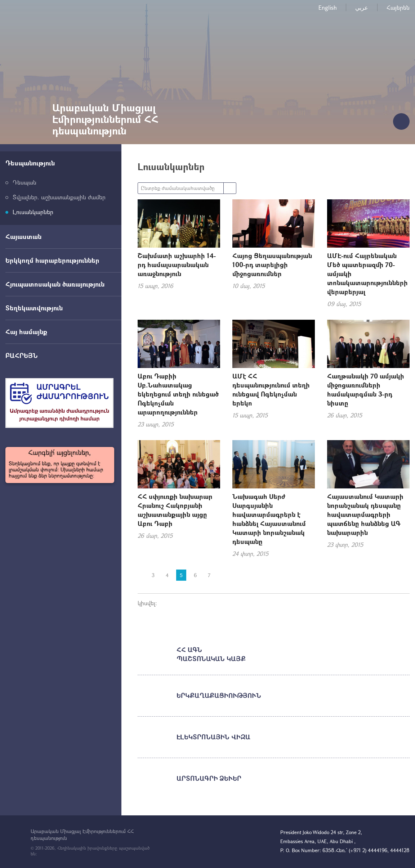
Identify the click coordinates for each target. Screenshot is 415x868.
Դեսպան (24, 182)
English (328, 7)
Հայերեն (398, 7)
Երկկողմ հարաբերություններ (52, 260)
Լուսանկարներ (33, 212)
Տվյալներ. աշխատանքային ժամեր (59, 197)
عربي (362, 7)
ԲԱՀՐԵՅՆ (22, 355)
